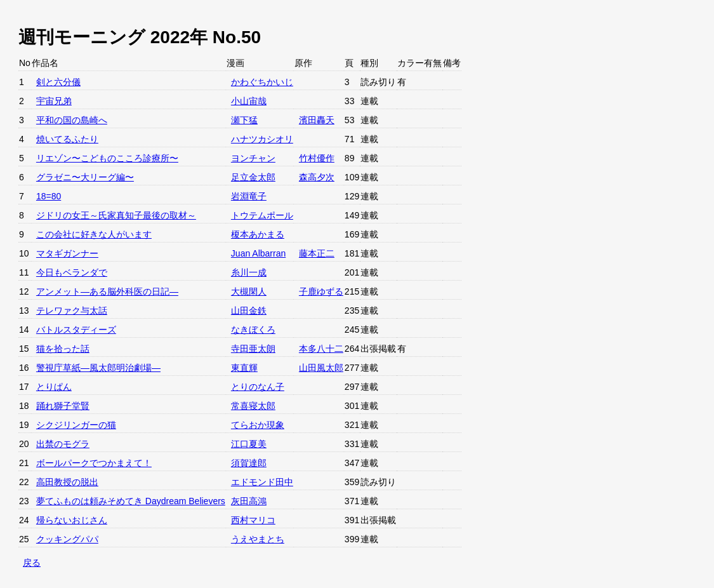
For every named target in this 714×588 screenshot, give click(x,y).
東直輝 (244, 368)
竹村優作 (317, 158)
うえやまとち (258, 539)
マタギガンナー (67, 253)
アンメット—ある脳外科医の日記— (107, 291)
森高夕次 (317, 177)
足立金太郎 (253, 177)
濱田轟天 (317, 120)
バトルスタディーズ (76, 330)
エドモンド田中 (262, 482)
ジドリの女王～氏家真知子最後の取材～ (116, 215)
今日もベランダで (72, 272)
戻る (32, 563)
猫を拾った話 (63, 349)
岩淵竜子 (249, 196)
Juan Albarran (258, 253)
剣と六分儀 (58, 82)
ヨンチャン (253, 158)
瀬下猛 (244, 120)
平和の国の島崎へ (72, 120)
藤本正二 (317, 253)
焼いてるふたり (67, 139)
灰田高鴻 (249, 501)
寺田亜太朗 (253, 349)
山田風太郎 (321, 368)
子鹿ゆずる (321, 291)
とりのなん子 (258, 387)
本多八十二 (321, 349)
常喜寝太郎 (253, 406)
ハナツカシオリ (262, 139)
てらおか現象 (258, 425)
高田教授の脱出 (67, 482)
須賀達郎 (249, 463)
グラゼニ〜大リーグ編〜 (85, 177)
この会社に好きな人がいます (94, 234)
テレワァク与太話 (72, 311)
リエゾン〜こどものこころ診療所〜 (107, 158)
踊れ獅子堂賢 (63, 406)
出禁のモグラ (63, 444)
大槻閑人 (249, 291)
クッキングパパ (67, 539)
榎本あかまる (258, 234)
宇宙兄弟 (54, 101)
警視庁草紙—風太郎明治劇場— (98, 368)
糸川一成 (249, 272)
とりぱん (54, 387)
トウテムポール (262, 215)
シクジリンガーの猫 (76, 425)
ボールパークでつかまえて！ (94, 463)
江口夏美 (249, 444)
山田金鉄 (249, 311)
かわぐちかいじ (262, 82)
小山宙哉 (249, 101)
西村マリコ (253, 520)
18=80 (49, 196)
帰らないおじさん (72, 520)
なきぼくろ (253, 330)
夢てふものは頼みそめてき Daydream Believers (131, 501)
